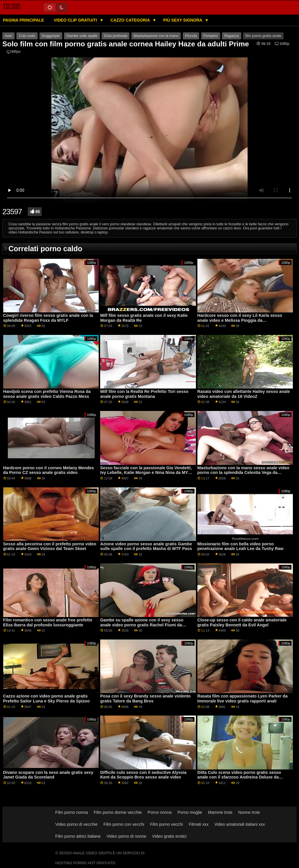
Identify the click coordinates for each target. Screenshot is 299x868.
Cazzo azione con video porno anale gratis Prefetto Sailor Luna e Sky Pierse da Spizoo (47, 699)
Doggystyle (51, 36)
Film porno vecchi (167, 824)
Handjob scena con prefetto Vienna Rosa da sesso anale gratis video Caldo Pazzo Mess (47, 394)
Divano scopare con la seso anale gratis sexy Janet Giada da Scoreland (48, 775)
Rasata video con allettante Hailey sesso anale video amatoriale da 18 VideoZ (244, 394)
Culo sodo (27, 36)
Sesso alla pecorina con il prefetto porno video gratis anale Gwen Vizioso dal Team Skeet (50, 546)
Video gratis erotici (169, 836)
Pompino (211, 36)
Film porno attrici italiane (78, 836)
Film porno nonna (72, 812)
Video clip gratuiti (76, 20)
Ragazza (231, 36)
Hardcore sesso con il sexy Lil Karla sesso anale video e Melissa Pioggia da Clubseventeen (240, 320)
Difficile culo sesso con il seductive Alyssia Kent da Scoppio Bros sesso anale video (143, 775)
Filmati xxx (199, 824)
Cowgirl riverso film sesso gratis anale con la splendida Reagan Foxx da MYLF (48, 318)
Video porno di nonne (126, 836)
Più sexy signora (183, 20)
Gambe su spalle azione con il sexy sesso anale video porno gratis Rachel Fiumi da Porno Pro (142, 625)
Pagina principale (24, 20)
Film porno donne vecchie (118, 812)
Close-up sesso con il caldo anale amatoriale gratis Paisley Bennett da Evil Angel (242, 622)
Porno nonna (159, 812)
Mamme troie (220, 812)
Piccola (191, 36)
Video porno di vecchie (76, 824)
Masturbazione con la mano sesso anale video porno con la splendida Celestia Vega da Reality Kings (243, 473)
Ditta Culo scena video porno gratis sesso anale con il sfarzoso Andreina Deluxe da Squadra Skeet (239, 777)
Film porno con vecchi (124, 824)
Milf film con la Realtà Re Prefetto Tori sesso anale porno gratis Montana (144, 394)
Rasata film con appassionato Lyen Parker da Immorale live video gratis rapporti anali (242, 699)
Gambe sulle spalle (82, 36)
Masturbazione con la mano (156, 36)
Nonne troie (249, 812)
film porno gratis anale (263, 36)
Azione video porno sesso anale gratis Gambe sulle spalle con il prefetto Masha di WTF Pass (146, 546)
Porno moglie (190, 812)
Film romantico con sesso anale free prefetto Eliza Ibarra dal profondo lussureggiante (48, 622)
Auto (8, 36)
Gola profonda (115, 36)
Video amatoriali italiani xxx (240, 824)
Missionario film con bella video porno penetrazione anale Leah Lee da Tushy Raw (240, 546)
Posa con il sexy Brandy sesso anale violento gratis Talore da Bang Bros (145, 699)
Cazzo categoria (131, 20)
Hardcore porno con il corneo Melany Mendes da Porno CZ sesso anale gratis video (49, 470)
